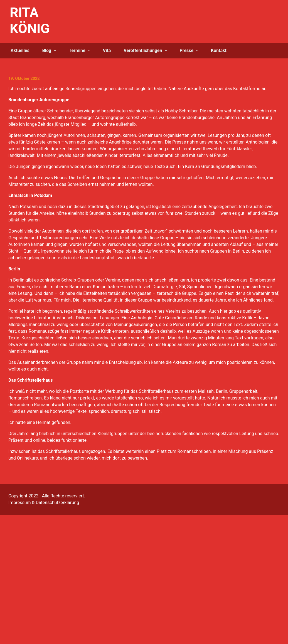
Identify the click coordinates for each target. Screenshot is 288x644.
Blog (47, 50)
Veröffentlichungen (143, 50)
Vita (107, 50)
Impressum (20, 503)
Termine (77, 50)
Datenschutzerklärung (57, 503)
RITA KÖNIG (30, 20)
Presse (186, 50)
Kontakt (219, 50)
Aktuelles (20, 50)
